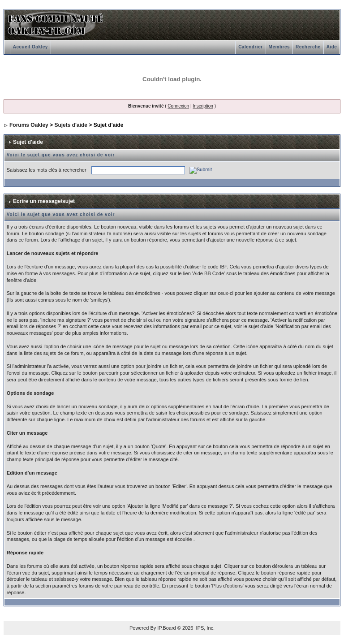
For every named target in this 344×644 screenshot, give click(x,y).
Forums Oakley (29, 125)
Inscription (203, 106)
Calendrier (250, 47)
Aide (332, 47)
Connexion (178, 106)
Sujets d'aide (71, 125)
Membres (279, 47)
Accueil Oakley (30, 47)
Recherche (308, 47)
